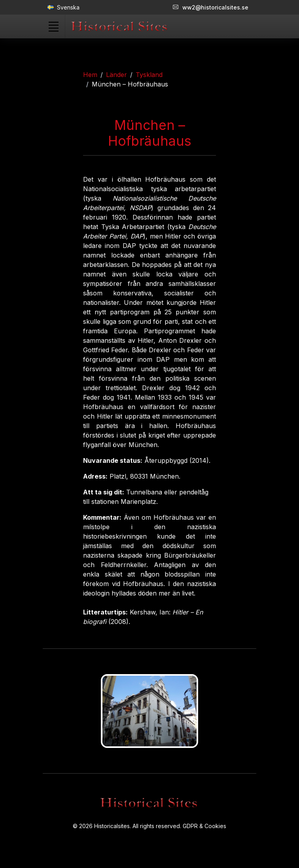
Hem (90, 75)
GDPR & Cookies (204, 826)
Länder (116, 75)
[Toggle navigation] (53, 26)
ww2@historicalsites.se (211, 7)
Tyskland (149, 75)
